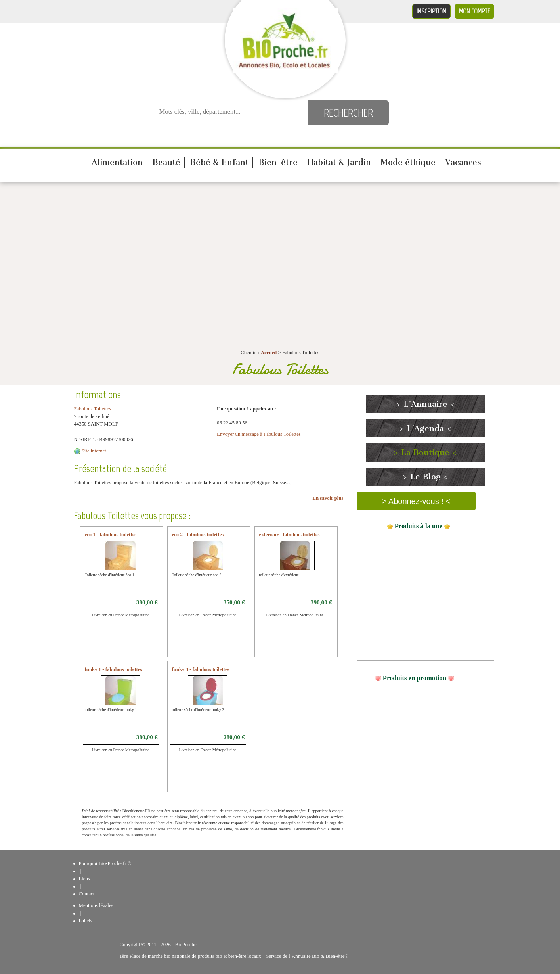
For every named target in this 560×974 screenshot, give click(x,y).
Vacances (463, 162)
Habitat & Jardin (339, 162)
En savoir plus (328, 498)
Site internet (94, 451)
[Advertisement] (280, 246)
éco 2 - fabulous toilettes (198, 535)
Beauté (166, 162)
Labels (86, 921)
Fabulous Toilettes (93, 409)
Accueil (269, 353)
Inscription (431, 11)
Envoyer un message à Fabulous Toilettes (259, 434)
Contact (87, 894)
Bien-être (278, 162)
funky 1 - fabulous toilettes (114, 669)
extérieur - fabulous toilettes (290, 535)
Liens (84, 879)
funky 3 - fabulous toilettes (201, 669)
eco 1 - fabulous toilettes (111, 535)
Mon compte (474, 11)
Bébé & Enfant (219, 162)
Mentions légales (96, 905)
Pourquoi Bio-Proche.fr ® (105, 863)
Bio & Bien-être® (330, 956)
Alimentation (117, 162)
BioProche (186, 945)
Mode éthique (408, 162)
